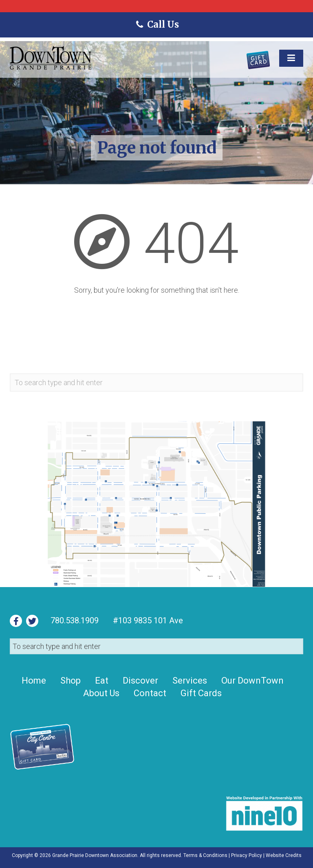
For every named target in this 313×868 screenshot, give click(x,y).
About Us (101, 693)
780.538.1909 (75, 620)
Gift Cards (201, 693)
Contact (150, 693)
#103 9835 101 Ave (147, 620)
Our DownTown (252, 681)
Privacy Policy (247, 855)
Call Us (156, 24)
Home (34, 681)
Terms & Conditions (205, 855)
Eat (102, 681)
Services (190, 681)
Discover (140, 681)
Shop (71, 681)
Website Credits (284, 855)
